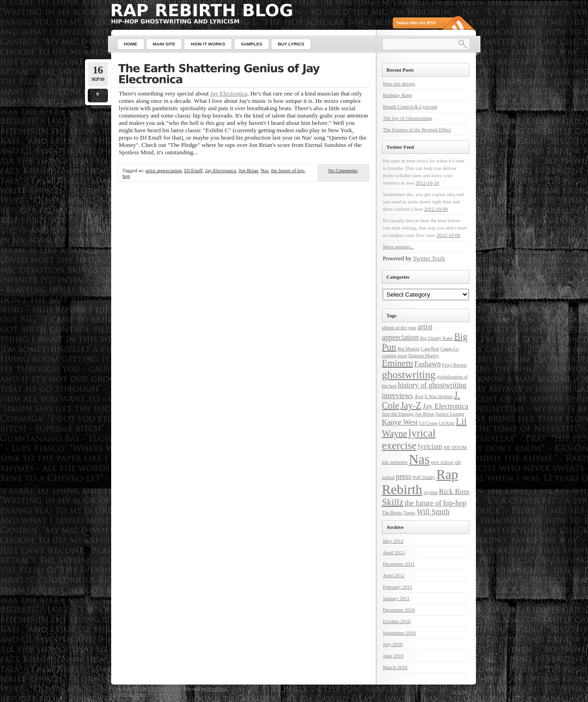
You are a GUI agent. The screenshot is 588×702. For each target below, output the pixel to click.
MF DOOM (455, 447)
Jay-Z (411, 405)
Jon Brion (424, 414)
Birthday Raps (397, 95)
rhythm (431, 492)
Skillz (393, 502)
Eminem (397, 363)
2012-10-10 (427, 183)
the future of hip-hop (436, 503)
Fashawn (428, 364)
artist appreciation (163, 170)
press (404, 477)
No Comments (343, 170)
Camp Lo (450, 349)
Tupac (409, 513)
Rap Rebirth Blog (164, 689)
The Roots (392, 513)
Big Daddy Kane (436, 338)
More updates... (398, 247)
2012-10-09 (436, 209)
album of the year (399, 328)
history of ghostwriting (432, 385)
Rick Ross (454, 492)
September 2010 (399, 633)
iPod (419, 396)
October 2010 (396, 621)
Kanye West (400, 422)
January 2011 (396, 598)
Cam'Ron (430, 349)
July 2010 (393, 644)
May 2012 (393, 541)
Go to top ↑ (461, 692)
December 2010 (399, 610)
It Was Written (439, 396)
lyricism (430, 447)
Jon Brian (248, 170)
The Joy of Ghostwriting (407, 118)
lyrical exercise (409, 439)
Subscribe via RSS (416, 22)
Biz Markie (408, 349)
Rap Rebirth (420, 482)
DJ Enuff (193, 170)
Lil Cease (428, 423)
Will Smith (433, 512)
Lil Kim (447, 423)
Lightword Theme (130, 694)
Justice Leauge (450, 414)
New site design (399, 84)
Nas (264, 170)
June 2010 (393, 656)
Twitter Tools (429, 258)
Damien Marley (424, 356)
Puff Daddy (424, 477)
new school (442, 462)
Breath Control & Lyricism (410, 107)
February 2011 (397, 587)
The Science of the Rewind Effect (417, 129)
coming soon (394, 356)
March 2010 (395, 667)
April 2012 (394, 552)
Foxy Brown (454, 365)
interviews (397, 396)
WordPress (217, 689)
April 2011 (394, 575)
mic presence (395, 462)
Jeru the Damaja (398, 414)
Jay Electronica (229, 93)
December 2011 (399, 564)
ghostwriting (409, 375)
